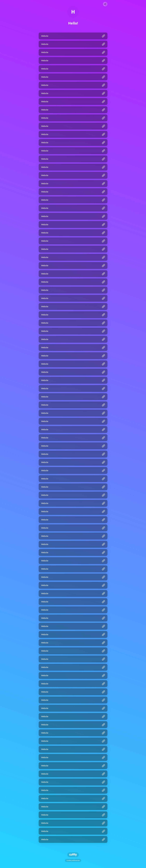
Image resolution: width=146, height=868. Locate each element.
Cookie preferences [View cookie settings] (73, 860)
